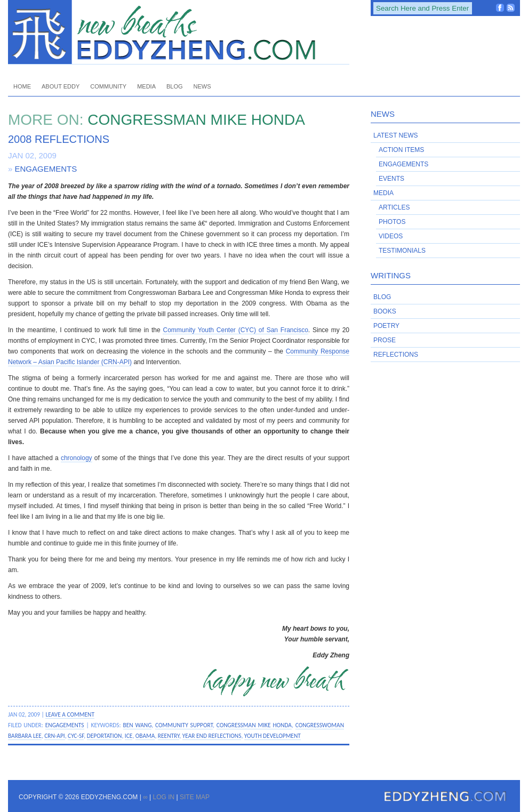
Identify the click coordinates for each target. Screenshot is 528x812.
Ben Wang (138, 725)
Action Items (401, 150)
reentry (169, 736)
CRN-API (54, 736)
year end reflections (212, 736)
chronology (77, 458)
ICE (129, 736)
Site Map (195, 797)
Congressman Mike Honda (254, 725)
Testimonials (402, 251)
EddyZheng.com (179, 32)
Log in (163, 797)
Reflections (396, 355)
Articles (394, 207)
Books (385, 311)
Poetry (386, 326)
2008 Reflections (59, 139)
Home (22, 86)
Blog (175, 86)
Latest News (396, 135)
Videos (391, 236)
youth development (273, 736)
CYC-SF (76, 736)
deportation (105, 736)
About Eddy (61, 86)
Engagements (46, 169)
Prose (385, 340)
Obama (145, 736)
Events (391, 179)
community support (184, 725)
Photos (392, 222)
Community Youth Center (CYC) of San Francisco (235, 330)
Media (146, 86)
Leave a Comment (70, 714)
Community (108, 86)
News (202, 86)
